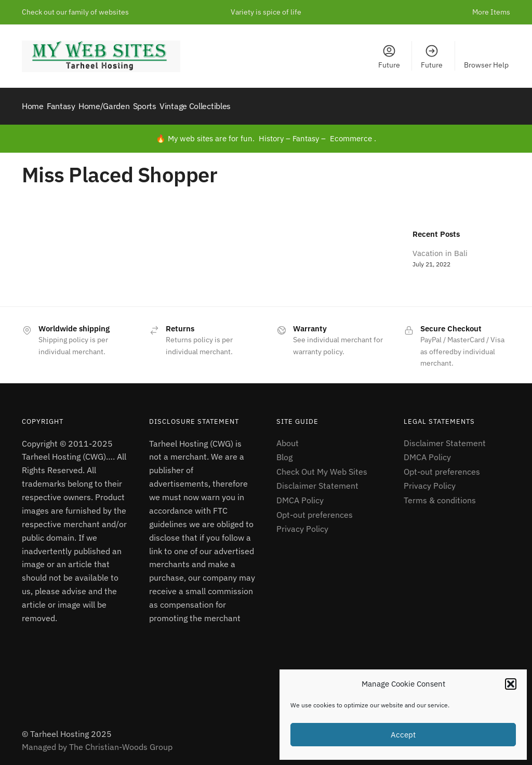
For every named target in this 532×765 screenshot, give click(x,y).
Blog (284, 451)
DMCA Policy (300, 494)
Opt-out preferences (315, 509)
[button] (511, 684)
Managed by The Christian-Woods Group (97, 741)
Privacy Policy (302, 523)
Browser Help (486, 65)
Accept (403, 735)
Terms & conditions (440, 494)
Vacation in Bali (440, 247)
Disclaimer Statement (317, 480)
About (288, 437)
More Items (491, 12)
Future (389, 57)
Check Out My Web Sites (322, 466)
